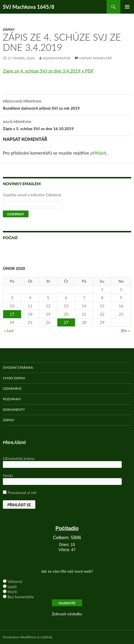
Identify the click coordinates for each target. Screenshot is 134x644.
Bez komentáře (21, 597)
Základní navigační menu (127, 7)
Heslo (8, 475)
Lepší (12, 586)
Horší (12, 592)
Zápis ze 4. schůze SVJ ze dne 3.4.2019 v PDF (48, 71)
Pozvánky (12, 399)
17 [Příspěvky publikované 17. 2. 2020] (12, 314)
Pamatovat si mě (20, 492)
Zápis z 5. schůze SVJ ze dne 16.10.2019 (67, 125)
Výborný (15, 581)
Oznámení (12, 388)
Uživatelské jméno (19, 458)
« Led (9, 331)
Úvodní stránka (18, 367)
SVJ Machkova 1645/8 (29, 7)
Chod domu (14, 378)
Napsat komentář (96, 58)
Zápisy (9, 29)
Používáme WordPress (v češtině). (28, 637)
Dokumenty (14, 409)
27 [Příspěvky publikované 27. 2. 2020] (66, 322)
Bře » (125, 331)
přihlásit (98, 153)
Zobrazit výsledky (67, 614)
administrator (57, 58)
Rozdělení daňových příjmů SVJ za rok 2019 (67, 104)
